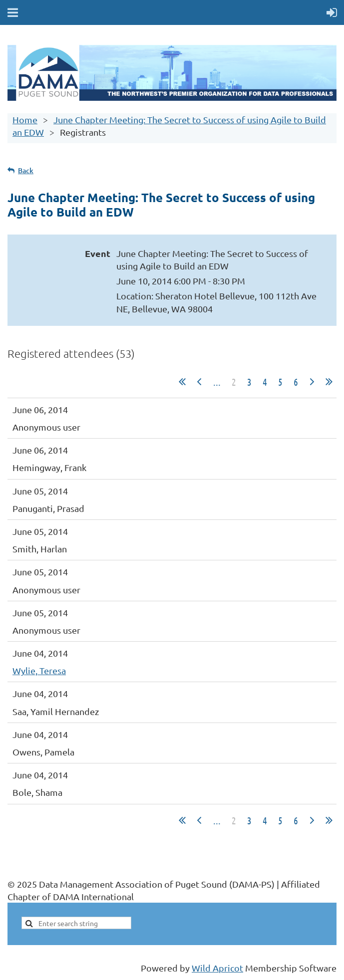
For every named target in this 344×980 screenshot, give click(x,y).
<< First (182, 382)
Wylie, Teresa (39, 670)
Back (26, 170)
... (217, 382)
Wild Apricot (217, 968)
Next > (312, 382)
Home (25, 120)
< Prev (199, 382)
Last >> (329, 382)
